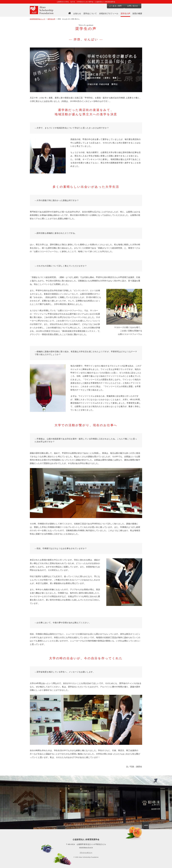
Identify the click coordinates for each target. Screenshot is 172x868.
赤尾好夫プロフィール (109, 14)
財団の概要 (137, 14)
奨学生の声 (125, 14)
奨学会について (90, 14)
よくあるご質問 (115, 6)
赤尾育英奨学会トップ (38, 19)
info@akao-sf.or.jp (86, 847)
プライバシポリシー (86, 853)
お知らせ (77, 14)
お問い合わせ (134, 6)
